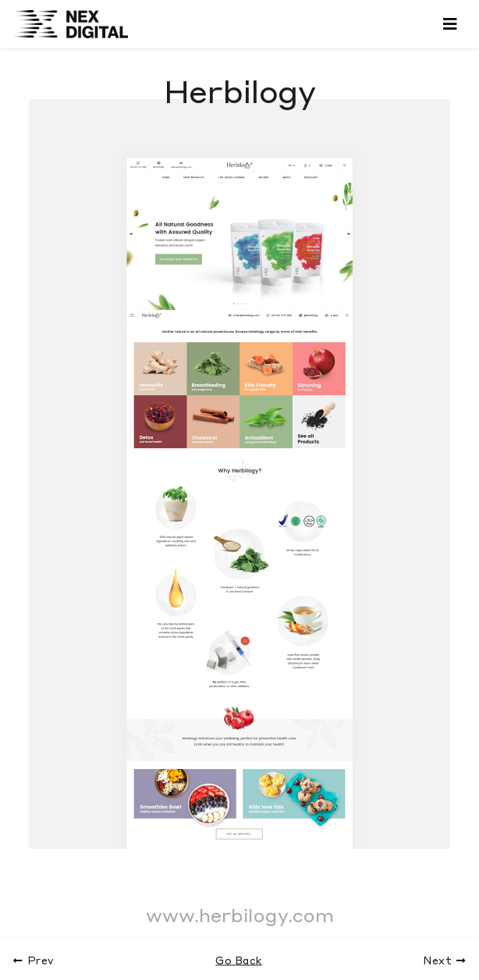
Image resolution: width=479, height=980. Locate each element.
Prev (33, 960)
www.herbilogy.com (240, 915)
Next (445, 960)
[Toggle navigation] (450, 24)
